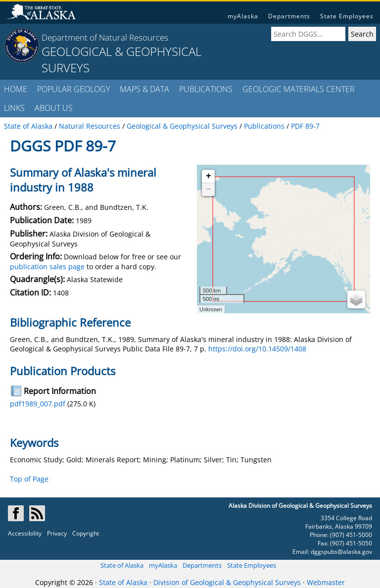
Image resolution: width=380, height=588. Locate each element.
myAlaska (243, 16)
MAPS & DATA (144, 89)
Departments (289, 16)
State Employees (347, 16)
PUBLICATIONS (206, 89)
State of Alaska (122, 565)
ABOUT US (54, 108)
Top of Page (29, 479)
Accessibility (25, 533)
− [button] (209, 190)
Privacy (57, 533)
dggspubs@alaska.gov (341, 552)
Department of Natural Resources (105, 37)
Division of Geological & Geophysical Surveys (227, 582)
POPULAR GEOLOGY (73, 89)
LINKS (14, 108)
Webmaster (326, 582)
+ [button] (209, 176)
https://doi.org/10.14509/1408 (257, 349)
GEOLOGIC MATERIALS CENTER (299, 89)
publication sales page (47, 267)
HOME (16, 89)
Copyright (86, 533)
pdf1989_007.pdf (38, 404)
